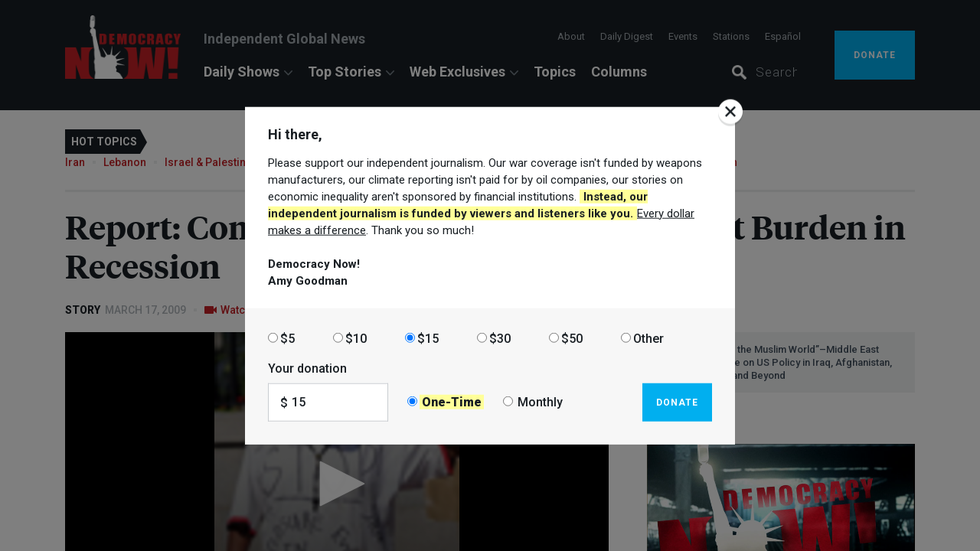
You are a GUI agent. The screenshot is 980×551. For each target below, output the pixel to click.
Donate (677, 402)
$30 (500, 338)
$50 (572, 338)
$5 (287, 338)
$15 (428, 338)
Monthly (540, 402)
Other (648, 338)
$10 (356, 338)
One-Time (452, 402)
